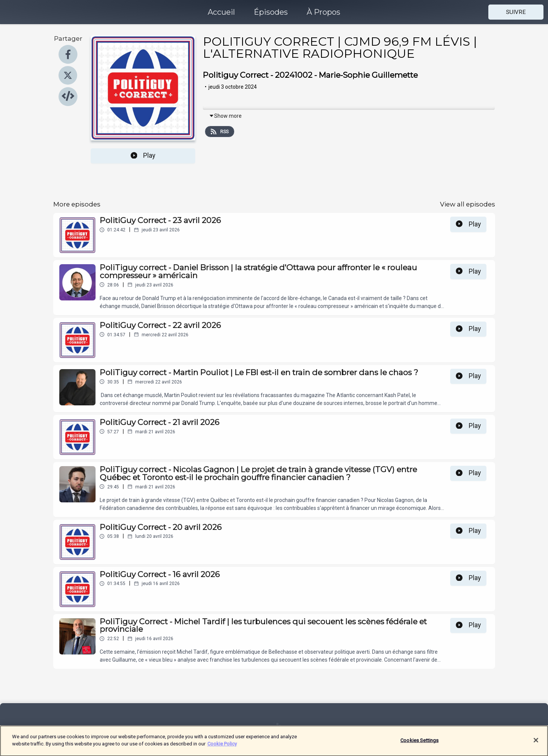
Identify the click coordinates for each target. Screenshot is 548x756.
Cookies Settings (419, 745)
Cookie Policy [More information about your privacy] (222, 748)
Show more (225, 116)
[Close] (536, 745)
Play (143, 156)
